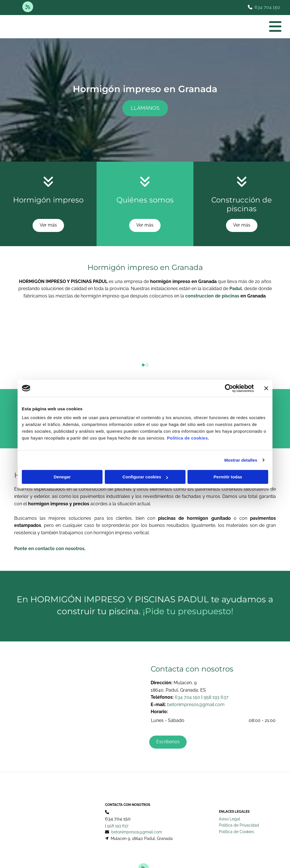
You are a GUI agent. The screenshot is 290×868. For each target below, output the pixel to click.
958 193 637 (216, 697)
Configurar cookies (145, 477)
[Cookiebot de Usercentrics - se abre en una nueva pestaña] (229, 388)
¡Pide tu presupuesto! (188, 611)
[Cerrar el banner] (266, 388)
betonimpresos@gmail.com (196, 705)
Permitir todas (228, 477)
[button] (145, 108)
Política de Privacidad (239, 804)
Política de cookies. (188, 438)
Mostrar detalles (241, 460)
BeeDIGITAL (266, 854)
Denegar (62, 477)
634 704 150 (267, 7)
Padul (236, 289)
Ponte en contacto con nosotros (49, 549)
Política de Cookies (236, 810)
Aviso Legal (230, 797)
